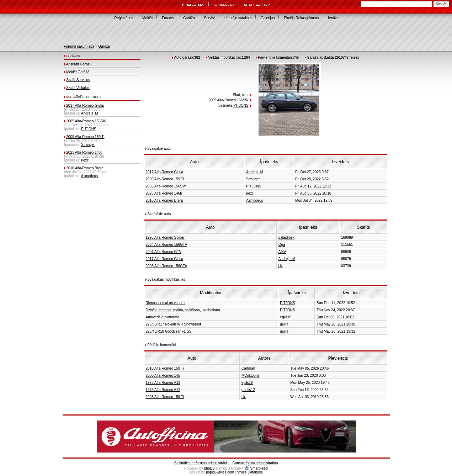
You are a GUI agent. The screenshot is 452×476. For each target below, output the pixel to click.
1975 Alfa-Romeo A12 (163, 383)
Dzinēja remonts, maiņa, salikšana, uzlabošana (183, 310)
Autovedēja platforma (163, 317)
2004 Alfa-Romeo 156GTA (167, 245)
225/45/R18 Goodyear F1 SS (169, 331)
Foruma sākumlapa (79, 46)
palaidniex (286, 237)
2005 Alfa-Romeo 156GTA (167, 266)
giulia (284, 324)
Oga (282, 245)
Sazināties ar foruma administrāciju (202, 463)
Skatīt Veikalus (78, 88)
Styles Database (250, 472)
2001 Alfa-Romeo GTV (164, 252)
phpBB (209, 468)
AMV (282, 252)
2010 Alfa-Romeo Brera (85, 168)
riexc (85, 160)
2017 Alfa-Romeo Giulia (85, 105)
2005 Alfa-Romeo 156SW (86, 121)
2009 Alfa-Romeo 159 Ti (85, 137)
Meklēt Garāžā (78, 72)
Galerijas (268, 18)
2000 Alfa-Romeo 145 (163, 375)
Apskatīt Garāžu (79, 64)
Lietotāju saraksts (238, 18)
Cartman (248, 368)
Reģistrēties (124, 18)
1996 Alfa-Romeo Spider (165, 237)
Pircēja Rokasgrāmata (301, 18)
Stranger (88, 145)
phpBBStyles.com (220, 472)
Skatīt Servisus (78, 80)
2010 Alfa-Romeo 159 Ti (165, 368)
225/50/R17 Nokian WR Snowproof (174, 324)
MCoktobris (251, 375)
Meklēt (147, 18)
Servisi (209, 18)
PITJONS (89, 129)
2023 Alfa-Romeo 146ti (84, 152)
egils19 (286, 317)
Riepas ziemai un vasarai (166, 303)
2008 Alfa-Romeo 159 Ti (165, 397)
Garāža (189, 18)
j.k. (281, 266)
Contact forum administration (255, 463)
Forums (168, 18)
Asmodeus (89, 176)
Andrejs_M (90, 113)
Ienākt (333, 18)
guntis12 (248, 390)
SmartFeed (256, 468)
